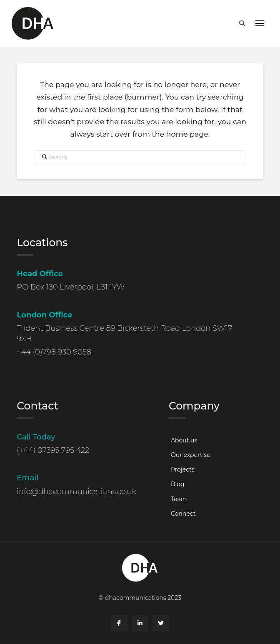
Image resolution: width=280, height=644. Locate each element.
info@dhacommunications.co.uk (76, 492)
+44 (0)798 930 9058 (54, 352)
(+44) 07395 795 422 (53, 450)
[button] (242, 23)
